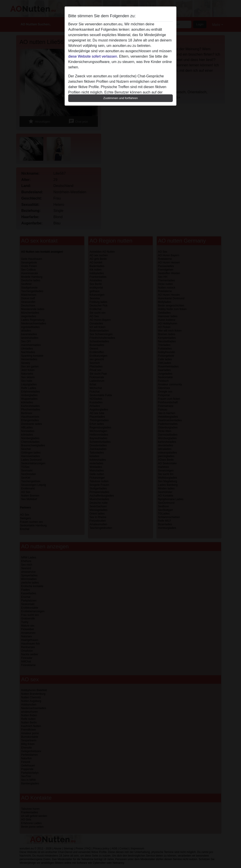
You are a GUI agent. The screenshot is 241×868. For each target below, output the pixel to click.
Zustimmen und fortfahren (120, 98)
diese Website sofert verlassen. (93, 56)
